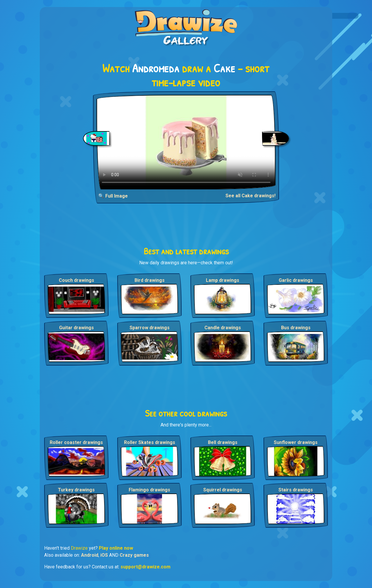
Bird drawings (150, 280)
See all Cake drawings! (250, 196)
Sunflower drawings (296, 442)
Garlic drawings (296, 280)
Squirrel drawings (223, 490)
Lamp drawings (223, 280)
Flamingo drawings (149, 490)
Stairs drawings (296, 490)
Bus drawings (296, 328)
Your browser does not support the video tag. (186, 142)
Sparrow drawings (150, 328)
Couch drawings (76, 280)
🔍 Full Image (113, 196)
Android (90, 555)
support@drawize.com (145, 567)
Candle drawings (223, 328)
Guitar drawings (76, 328)
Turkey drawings (76, 490)
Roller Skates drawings (150, 442)
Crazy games (134, 555)
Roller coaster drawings (76, 442)
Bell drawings (223, 442)
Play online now (116, 548)
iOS (104, 555)
